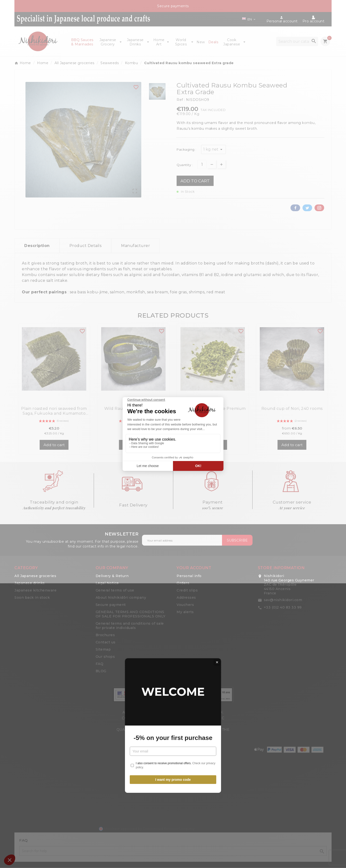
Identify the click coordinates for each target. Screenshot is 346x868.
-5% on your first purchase (173, 446)
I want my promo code (173, 488)
